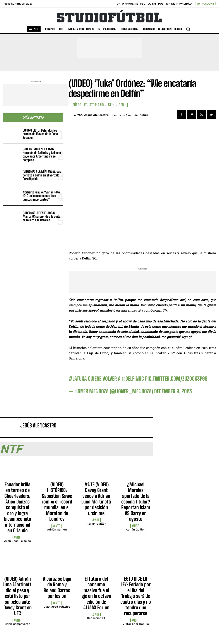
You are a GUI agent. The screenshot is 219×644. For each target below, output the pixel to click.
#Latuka (78, 379)
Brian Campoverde (18, 624)
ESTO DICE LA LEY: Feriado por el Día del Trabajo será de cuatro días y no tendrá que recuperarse (136, 596)
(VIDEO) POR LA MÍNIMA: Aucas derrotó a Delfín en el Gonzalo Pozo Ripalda (42, 175)
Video (120, 105)
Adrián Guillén (57, 530)
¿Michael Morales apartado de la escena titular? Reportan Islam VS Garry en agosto (136, 502)
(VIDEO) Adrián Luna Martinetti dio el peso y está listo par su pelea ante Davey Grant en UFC (18, 596)
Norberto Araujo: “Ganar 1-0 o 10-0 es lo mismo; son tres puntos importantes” (41, 196)
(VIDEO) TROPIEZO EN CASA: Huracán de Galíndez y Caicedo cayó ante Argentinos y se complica (42, 154)
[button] (188, 29)
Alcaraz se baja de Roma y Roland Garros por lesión (57, 587)
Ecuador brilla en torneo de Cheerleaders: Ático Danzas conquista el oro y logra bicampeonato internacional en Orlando (18, 507)
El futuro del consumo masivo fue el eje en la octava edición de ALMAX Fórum (96, 593)
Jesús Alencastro (96, 115)
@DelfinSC (133, 379)
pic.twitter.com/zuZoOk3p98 (176, 379)
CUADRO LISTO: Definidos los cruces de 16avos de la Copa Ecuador (40, 134)
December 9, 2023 (173, 391)
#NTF (17, 537)
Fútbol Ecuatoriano (88, 105)
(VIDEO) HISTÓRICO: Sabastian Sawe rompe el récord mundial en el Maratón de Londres (57, 502)
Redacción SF (96, 618)
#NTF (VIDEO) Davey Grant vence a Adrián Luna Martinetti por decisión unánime (96, 499)
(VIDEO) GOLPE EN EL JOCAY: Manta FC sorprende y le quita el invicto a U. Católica (42, 216)
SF (110, 105)
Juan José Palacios (17, 541)
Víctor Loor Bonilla (136, 624)
